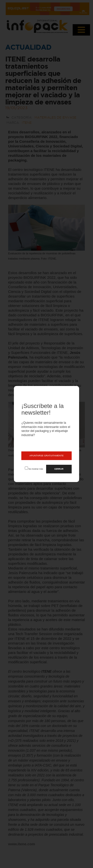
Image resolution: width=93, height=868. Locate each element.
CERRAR (59, 469)
